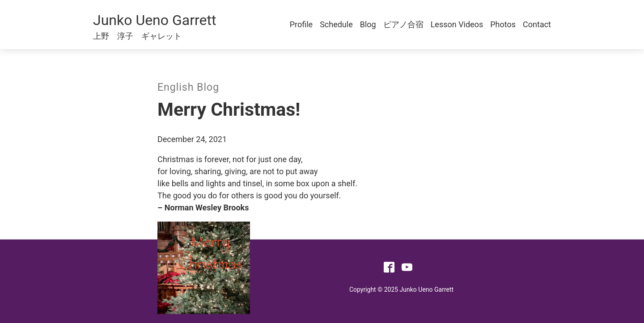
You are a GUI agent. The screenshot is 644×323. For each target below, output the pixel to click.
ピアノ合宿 (403, 24)
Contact (537, 24)
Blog (368, 24)
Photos (503, 24)
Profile (301, 24)
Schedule (336, 24)
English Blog (188, 87)
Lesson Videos (457, 24)
